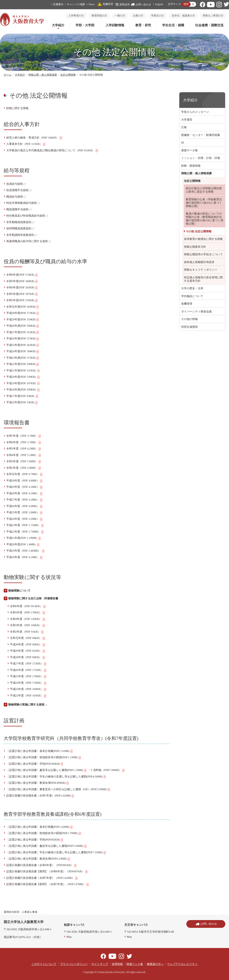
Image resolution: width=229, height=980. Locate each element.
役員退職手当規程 (19, 190)
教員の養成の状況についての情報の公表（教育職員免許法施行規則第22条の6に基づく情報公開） (205, 219)
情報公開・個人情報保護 (43, 75)
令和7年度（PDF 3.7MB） (24, 436)
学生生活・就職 (173, 25)
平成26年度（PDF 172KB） (28, 670)
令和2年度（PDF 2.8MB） (24, 468)
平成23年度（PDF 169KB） (28, 689)
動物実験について (19, 591)
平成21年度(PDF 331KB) (23, 371)
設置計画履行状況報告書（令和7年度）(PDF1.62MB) (40, 796)
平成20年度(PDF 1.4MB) (23, 545)
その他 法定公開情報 (199, 231)
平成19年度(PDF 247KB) (23, 383)
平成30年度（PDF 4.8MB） (24, 481)
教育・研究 (143, 25)
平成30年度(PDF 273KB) (23, 313)
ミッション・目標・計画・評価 (201, 158)
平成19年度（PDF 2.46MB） (26, 551)
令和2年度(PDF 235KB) (22, 300)
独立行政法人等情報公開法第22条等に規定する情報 (204, 190)
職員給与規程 (16, 197)
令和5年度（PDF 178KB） (28, 613)
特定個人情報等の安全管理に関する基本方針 (203, 279)
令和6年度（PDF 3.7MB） (24, 442)
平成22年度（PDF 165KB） (28, 696)
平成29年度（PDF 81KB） (28, 651)
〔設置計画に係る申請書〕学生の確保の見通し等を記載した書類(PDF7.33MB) (56, 853)
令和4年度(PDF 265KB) (22, 288)
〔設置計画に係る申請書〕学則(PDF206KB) (35, 764)
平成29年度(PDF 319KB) (23, 320)
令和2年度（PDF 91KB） (27, 632)
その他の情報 (189, 319)
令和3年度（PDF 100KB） (28, 625)
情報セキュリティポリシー (201, 270)
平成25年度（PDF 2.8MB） (24, 513)
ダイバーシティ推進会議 (196, 311)
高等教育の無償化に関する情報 (203, 239)
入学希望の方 (76, 16)
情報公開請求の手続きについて (203, 254)
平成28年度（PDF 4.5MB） (24, 494)
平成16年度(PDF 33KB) (22, 403)
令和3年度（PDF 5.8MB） (24, 462)
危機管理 (105, 4)
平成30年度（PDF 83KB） (28, 645)
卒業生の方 (158, 16)
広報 (184, 127)
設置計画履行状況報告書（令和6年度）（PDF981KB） (42, 865)
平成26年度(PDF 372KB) (23, 339)
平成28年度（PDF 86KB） (28, 657)
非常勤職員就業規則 (20, 222)
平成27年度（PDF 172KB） (28, 664)
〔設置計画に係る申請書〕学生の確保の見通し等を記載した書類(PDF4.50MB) (56, 777)
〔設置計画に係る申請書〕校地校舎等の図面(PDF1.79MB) (44, 833)
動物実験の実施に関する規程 (28, 705)
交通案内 (58, 4)
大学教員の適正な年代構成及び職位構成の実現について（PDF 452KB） (52, 151)
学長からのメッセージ (195, 112)
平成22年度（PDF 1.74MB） (25, 532)
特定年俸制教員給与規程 (23, 203)
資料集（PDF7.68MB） (109, 770)
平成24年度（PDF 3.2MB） (24, 519)
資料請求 (123, 5)
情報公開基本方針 (195, 247)
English (159, 4)
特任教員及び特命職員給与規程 (27, 216)
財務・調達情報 (191, 166)
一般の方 (120, 16)
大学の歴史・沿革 (192, 288)
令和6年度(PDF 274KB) (22, 275)
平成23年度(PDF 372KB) (23, 358)
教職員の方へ (155, 964)
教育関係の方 (99, 16)
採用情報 (117, 964)
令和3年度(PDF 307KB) (22, 294)
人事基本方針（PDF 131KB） (26, 144)
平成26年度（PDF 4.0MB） (24, 506)
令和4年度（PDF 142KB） (28, 619)
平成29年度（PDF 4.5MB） (24, 487)
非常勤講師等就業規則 (22, 235)
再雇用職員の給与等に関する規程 (29, 241)
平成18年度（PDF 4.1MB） (24, 557)
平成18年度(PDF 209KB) (23, 390)
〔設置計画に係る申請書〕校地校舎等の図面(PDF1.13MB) (44, 757)
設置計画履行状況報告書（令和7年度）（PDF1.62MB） (42, 878)
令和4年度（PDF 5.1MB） (24, 455)
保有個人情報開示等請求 (199, 262)
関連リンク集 (135, 964)
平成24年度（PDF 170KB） (28, 683)
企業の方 (138, 16)
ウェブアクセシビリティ (182, 964)
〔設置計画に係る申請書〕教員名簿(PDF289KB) (38, 783)
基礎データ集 (189, 150)
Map (69, 937)
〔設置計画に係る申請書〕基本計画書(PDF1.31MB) (40, 751)
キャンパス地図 (76, 4)
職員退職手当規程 (19, 209)
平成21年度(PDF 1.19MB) (24, 538)
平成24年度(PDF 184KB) (23, 351)
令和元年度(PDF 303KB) (23, 307)
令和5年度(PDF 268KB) (22, 281)
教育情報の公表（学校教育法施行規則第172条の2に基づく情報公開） (204, 203)
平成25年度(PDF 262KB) (23, 345)
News (92, 4)
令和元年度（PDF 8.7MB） (24, 474)
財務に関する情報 (17, 108)
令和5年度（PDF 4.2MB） (24, 449)
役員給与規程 (16, 184)
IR (183, 143)
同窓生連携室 (189, 327)
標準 (186, 4)
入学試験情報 (115, 25)
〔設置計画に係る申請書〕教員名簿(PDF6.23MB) (38, 859)
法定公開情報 (68, 75)
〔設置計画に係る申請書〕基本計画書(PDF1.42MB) (40, 827)
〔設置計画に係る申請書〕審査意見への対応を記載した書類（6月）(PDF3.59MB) (58, 789)
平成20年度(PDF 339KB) (23, 377)
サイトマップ (100, 964)
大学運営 (187, 120)
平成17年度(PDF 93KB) (22, 396)
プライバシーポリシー (74, 964)
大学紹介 (58, 25)
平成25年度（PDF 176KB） (28, 676)
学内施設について (192, 296)
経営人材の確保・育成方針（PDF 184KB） (34, 138)
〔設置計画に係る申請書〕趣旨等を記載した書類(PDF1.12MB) (47, 770)
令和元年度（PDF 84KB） (28, 638)
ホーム (8, 75)
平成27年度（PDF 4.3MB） (24, 500)
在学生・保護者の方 (183, 16)
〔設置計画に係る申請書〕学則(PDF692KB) (35, 840)
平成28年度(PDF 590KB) (23, 326)
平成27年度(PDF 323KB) (23, 332)
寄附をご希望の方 (213, 16)
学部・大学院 (85, 25)
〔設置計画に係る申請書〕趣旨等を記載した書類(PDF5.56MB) (47, 846)
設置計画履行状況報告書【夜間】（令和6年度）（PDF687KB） (47, 872)
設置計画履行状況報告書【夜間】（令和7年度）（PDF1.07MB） (48, 884)
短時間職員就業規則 (20, 228)
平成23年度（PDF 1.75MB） (25, 525)
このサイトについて (44, 964)
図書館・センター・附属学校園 (201, 135)
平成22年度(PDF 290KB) (23, 364)
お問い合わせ (141, 5)
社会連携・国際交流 (209, 25)
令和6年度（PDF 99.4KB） (28, 606)
